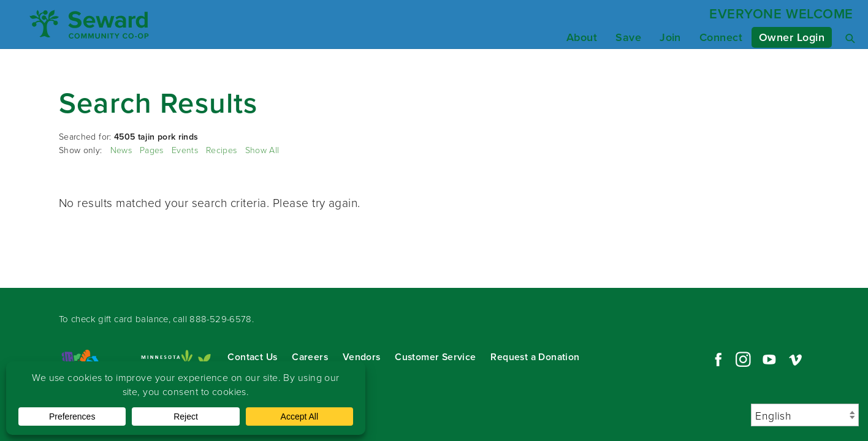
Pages (152, 150)
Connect (721, 37)
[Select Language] (805, 415)
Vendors (362, 357)
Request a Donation (535, 357)
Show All (262, 150)
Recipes (221, 150)
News (121, 150)
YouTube (769, 360)
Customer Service (435, 357)
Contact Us (252, 357)
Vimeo (796, 360)
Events (185, 150)
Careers (310, 357)
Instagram (743, 360)
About (582, 37)
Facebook (717, 360)
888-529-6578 (221, 319)
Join (670, 37)
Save (628, 37)
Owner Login (792, 37)
